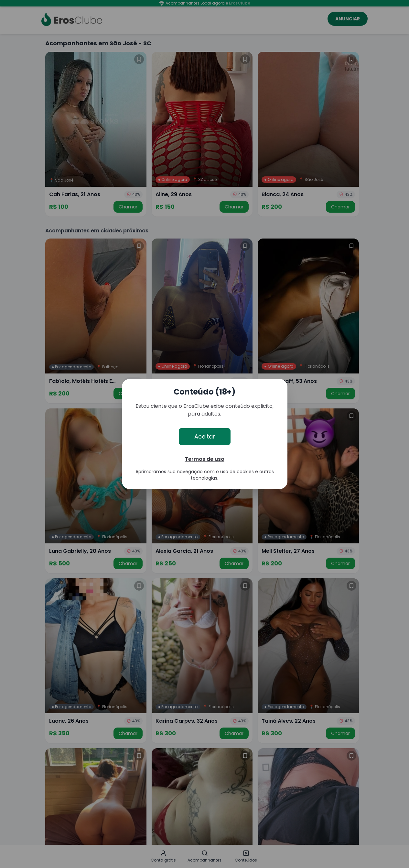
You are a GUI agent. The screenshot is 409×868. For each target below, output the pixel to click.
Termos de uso (205, 459)
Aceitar (205, 436)
